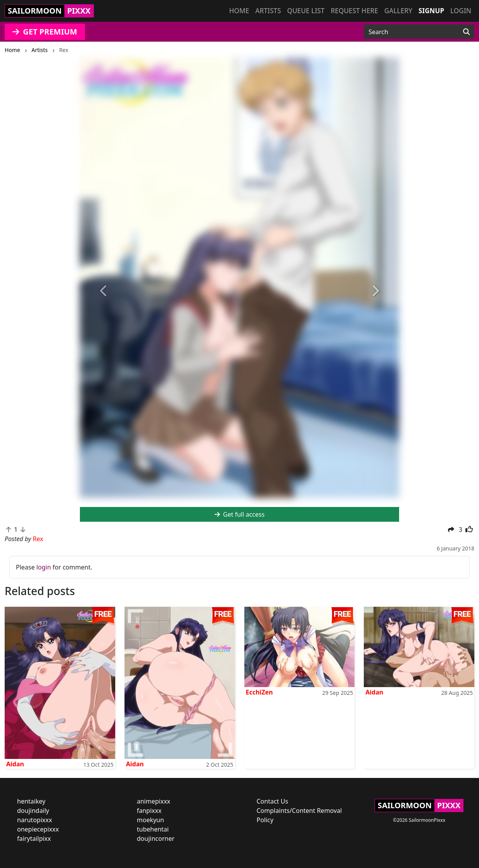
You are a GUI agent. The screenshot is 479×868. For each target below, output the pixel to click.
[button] (104, 291)
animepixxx (154, 801)
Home (239, 11)
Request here (354, 11)
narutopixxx (35, 820)
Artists (268, 11)
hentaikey (31, 801)
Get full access (239, 514)
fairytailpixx (34, 838)
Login (461, 11)
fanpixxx (149, 811)
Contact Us (272, 801)
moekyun (150, 820)
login (44, 567)
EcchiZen (259, 692)
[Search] (466, 32)
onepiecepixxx (38, 829)
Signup (431, 11)
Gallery (398, 11)
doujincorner (156, 838)
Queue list (306, 11)
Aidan (15, 764)
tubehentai (153, 829)
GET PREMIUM (45, 32)
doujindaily (33, 811)
